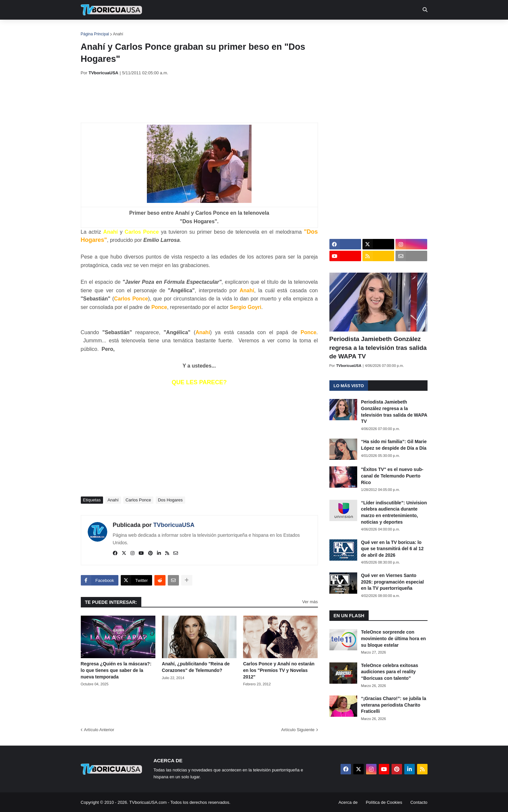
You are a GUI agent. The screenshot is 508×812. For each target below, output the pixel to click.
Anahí (118, 34)
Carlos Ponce (138, 500)
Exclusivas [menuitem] (288, 29)
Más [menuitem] (343, 29)
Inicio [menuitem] (93, 29)
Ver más (310, 602)
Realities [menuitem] (185, 29)
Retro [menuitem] (320, 29)
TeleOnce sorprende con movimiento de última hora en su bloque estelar (394, 638)
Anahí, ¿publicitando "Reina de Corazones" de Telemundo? (196, 667)
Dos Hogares (170, 500)
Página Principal (95, 34)
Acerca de (348, 802)
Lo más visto (349, 386)
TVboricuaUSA (174, 525)
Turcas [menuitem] (217, 29)
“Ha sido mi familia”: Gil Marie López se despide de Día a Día (394, 445)
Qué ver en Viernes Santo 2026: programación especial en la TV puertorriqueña (393, 582)
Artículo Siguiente (298, 730)
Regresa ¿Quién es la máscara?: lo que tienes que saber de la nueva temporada (116, 670)
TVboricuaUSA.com (148, 802)
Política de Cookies (384, 802)
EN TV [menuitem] (152, 29)
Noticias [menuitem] (120, 29)
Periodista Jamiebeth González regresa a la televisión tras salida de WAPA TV (378, 348)
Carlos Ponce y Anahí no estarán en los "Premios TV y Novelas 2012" (279, 670)
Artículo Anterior (99, 730)
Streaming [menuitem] (250, 29)
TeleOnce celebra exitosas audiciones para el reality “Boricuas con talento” (390, 672)
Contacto (419, 802)
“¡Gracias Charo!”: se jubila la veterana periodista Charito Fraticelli (394, 705)
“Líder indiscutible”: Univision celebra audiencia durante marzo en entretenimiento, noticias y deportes (394, 512)
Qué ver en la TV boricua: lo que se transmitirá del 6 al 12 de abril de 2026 (392, 549)
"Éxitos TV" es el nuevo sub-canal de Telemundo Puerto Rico (392, 476)
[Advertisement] (200, 99)
